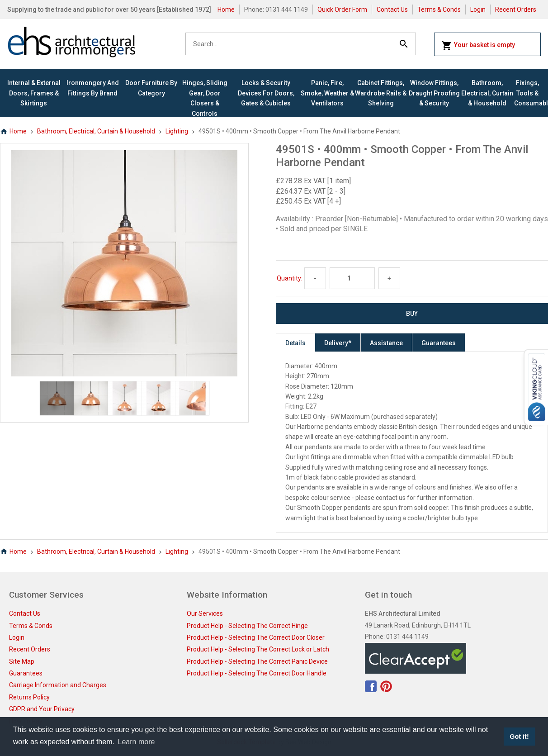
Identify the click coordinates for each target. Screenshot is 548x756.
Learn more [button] (137, 742)
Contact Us (392, 10)
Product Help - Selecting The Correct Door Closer (256, 637)
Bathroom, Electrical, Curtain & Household (487, 93)
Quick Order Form (342, 10)
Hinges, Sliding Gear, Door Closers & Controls (205, 98)
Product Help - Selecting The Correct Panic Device (257, 661)
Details (295, 343)
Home (226, 10)
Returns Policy (29, 697)
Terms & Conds (439, 10)
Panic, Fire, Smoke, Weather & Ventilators (327, 93)
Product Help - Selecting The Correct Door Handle (257, 673)
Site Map (22, 661)
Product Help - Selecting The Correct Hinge (247, 626)
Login (478, 10)
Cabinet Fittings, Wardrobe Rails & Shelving (381, 93)
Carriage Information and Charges (58, 685)
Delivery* (338, 343)
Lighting (177, 131)
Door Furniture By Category (151, 88)
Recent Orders (516, 10)
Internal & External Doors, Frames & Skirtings (34, 93)
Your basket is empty (478, 46)
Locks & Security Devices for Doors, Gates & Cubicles (266, 93)
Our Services (205, 613)
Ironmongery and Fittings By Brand (93, 88)
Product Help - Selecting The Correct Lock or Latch (258, 649)
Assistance (386, 343)
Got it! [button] (519, 737)
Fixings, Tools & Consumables (527, 93)
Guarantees (439, 343)
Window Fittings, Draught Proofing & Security (434, 93)
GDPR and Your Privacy (42, 709)
